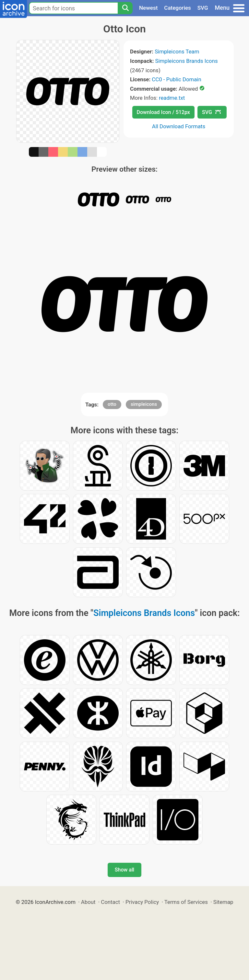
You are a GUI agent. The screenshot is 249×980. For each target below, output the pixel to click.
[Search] (125, 8)
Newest (148, 8)
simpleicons (144, 404)
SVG (203, 8)
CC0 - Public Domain (176, 79)
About (88, 902)
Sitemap (223, 902)
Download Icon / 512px (163, 112)
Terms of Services (186, 902)
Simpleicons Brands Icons (187, 61)
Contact (110, 902)
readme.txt (172, 98)
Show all (124, 870)
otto (112, 404)
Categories (178, 8)
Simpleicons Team (177, 51)
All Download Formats (179, 126)
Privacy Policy (142, 902)
